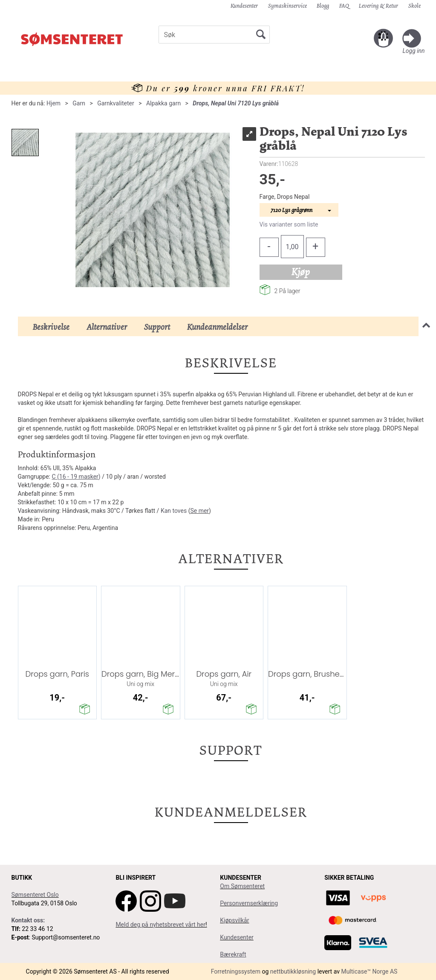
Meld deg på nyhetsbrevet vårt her (160, 925)
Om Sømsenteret (242, 886)
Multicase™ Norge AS (369, 971)
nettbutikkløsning (293, 971)
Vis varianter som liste (289, 224)
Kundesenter (244, 6)
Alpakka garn (163, 103)
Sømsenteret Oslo (35, 895)
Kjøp (301, 272)
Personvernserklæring (249, 903)
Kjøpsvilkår (234, 920)
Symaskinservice (287, 6)
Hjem (53, 103)
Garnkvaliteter (116, 103)
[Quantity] (292, 247)
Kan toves (174, 511)
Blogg (323, 6)
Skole (414, 6)
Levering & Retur (378, 6)
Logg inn (413, 51)
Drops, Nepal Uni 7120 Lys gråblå (236, 103)
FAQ (344, 6)
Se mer (199, 511)
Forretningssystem (236, 971)
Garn (79, 103)
